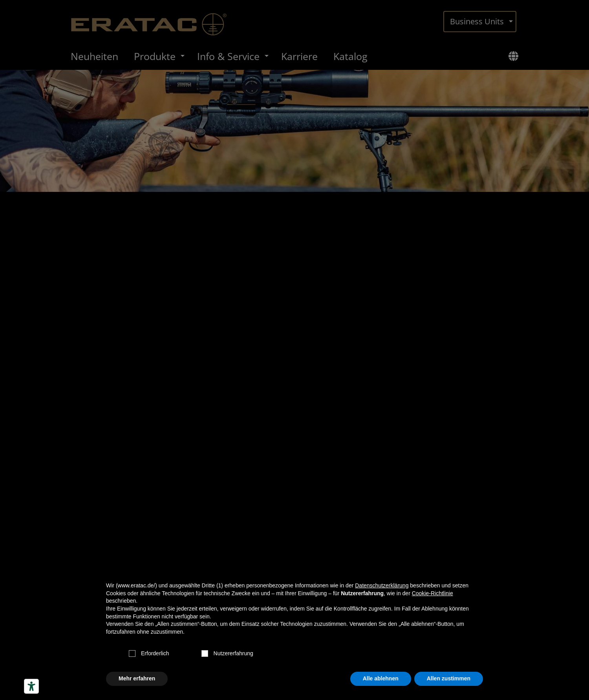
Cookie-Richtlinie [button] (433, 593)
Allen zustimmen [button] (449, 678)
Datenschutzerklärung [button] (382, 585)
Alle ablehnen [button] (381, 678)
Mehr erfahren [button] (137, 678)
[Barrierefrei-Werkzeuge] (31, 686)
